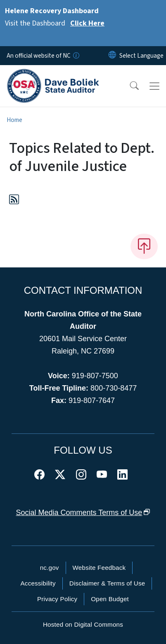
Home (14, 120)
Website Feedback (99, 568)
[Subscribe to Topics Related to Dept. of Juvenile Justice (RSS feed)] (14, 201)
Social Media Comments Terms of (83, 513)
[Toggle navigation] (154, 86)
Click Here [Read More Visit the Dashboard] (87, 23)
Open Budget (110, 599)
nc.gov (50, 568)
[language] (141, 56)
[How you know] (76, 56)
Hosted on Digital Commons (83, 624)
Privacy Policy (57, 599)
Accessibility (38, 583)
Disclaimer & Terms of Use (107, 583)
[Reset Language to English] (112, 56)
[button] (129, 86)
